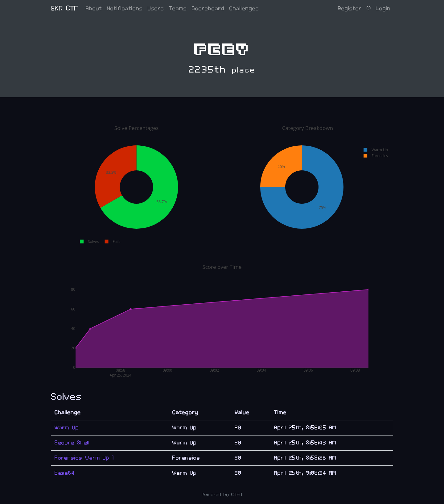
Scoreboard (208, 8)
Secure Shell (72, 443)
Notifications (125, 8)
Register (350, 8)
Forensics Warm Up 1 (84, 458)
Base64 (65, 473)
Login (383, 8)
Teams (178, 8)
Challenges (244, 8)
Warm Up (67, 428)
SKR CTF (65, 8)
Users (156, 8)
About (94, 8)
